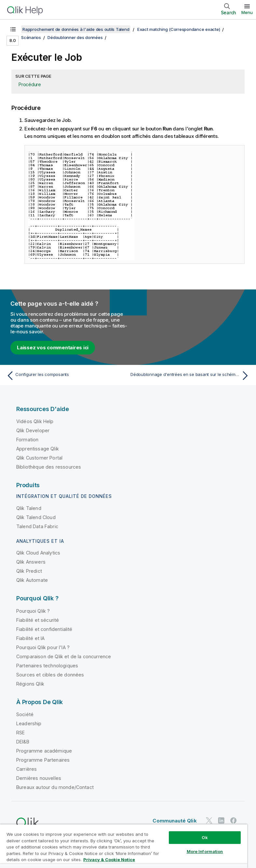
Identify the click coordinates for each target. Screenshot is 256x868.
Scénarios (31, 37)
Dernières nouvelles (39, 778)
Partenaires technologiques (47, 666)
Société (25, 714)
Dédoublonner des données (75, 37)
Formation (27, 440)
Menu (247, 12)
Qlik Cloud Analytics (38, 553)
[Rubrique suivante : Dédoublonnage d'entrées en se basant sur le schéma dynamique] (191, 376)
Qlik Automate (32, 580)
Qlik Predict (29, 571)
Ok (205, 837)
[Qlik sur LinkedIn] (221, 820)
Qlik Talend (29, 508)
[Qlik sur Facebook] (234, 820)
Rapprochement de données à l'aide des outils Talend (76, 29)
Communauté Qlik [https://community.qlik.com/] (175, 821)
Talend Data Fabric (37, 526)
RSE (20, 733)
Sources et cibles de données (50, 675)
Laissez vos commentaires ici (53, 347)
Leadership (29, 723)
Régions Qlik (30, 684)
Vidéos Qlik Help (35, 421)
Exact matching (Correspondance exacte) (179, 29)
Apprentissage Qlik (38, 449)
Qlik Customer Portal (39, 458)
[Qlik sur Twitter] (209, 820)
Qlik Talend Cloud (36, 517)
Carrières (27, 769)
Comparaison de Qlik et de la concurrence (64, 656)
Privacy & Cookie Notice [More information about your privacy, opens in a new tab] (109, 860)
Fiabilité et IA (30, 638)
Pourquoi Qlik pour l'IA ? (43, 647)
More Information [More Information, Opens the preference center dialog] (205, 851)
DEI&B (23, 742)
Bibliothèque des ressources (49, 467)
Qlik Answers (31, 562)
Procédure (30, 84)
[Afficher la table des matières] (13, 29)
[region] (124, 846)
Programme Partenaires (43, 760)
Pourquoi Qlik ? (33, 611)
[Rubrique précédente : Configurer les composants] (65, 376)
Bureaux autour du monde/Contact (55, 787)
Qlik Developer (33, 430)
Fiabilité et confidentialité (44, 629)
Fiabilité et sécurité (38, 620)
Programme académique (44, 751)
